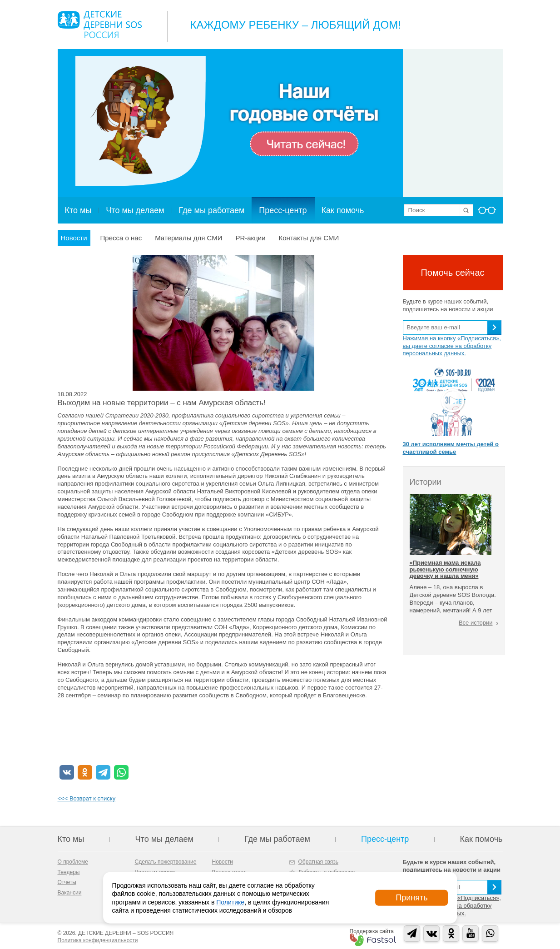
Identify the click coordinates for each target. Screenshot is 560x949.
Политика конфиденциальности (98, 940)
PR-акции (250, 238)
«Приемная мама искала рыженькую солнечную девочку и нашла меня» (445, 569)
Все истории (476, 623)
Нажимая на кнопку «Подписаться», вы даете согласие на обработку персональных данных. (452, 346)
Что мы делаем (135, 210)
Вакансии (70, 893)
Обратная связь (318, 862)
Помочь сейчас (452, 273)
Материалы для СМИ (188, 238)
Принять (411, 898)
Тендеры (69, 872)
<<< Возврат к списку (87, 798)
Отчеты (67, 882)
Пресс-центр (283, 210)
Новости (74, 238)
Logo (100, 25)
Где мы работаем (212, 210)
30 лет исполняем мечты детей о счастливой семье (451, 448)
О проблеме (73, 862)
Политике (230, 902)
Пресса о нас (121, 238)
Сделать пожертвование (166, 862)
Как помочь (343, 210)
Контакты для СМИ (309, 238)
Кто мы (78, 210)
